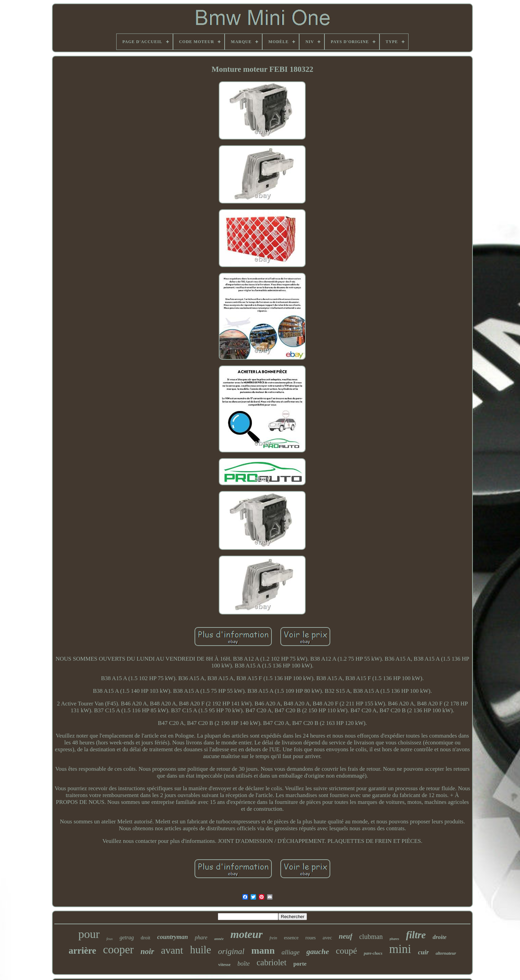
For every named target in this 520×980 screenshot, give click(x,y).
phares (395, 939)
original (231, 951)
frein (273, 938)
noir (147, 951)
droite (439, 937)
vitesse (224, 964)
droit (145, 938)
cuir (424, 952)
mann (263, 950)
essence (291, 938)
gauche (318, 951)
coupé (346, 951)
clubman (371, 937)
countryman (173, 937)
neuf (346, 936)
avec (327, 938)
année (219, 939)
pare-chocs (373, 953)
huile (201, 950)
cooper (118, 950)
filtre (416, 935)
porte (300, 964)
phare (201, 937)
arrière (82, 951)
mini (400, 949)
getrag (127, 937)
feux (109, 939)
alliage (290, 952)
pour (89, 934)
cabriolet (271, 962)
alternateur (446, 953)
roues (310, 938)
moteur (246, 934)
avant (172, 950)
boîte (243, 964)
